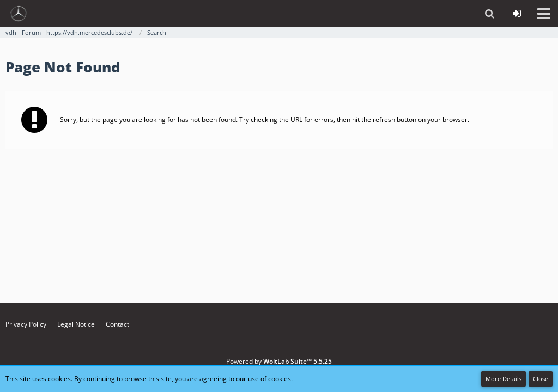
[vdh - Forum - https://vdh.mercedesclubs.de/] (19, 14)
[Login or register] (517, 14)
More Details (504, 379)
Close (541, 379)
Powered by (279, 361)
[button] (544, 14)
